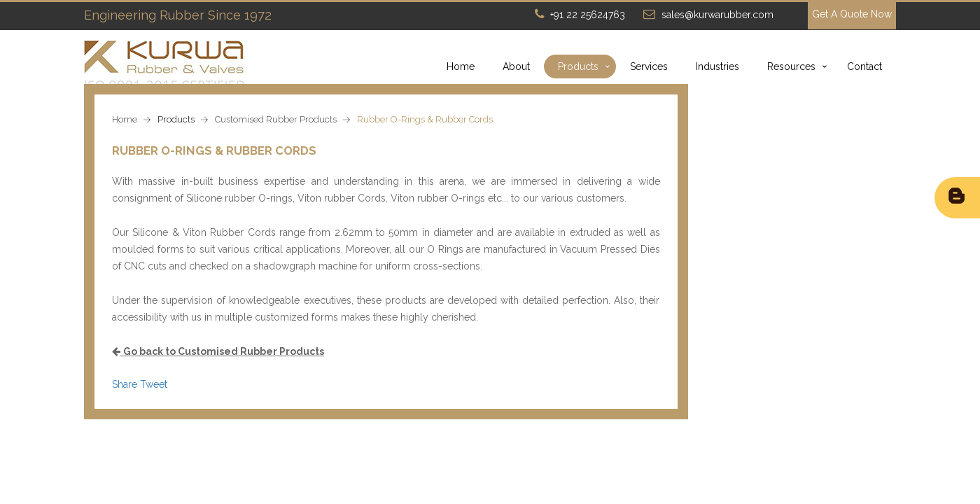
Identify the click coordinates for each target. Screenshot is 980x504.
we (478, 181)
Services (649, 66)
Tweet (154, 384)
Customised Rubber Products (276, 119)
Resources (791, 66)
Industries (717, 66)
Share (125, 384)
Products (578, 66)
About (516, 66)
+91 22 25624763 (588, 15)
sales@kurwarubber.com (717, 15)
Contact (864, 66)
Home (461, 66)
